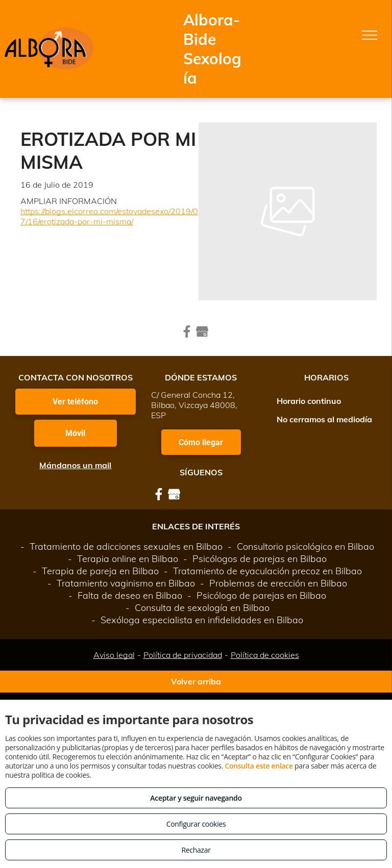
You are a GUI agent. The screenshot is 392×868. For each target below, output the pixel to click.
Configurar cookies (196, 824)
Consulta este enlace (259, 766)
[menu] (370, 35)
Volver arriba (196, 681)
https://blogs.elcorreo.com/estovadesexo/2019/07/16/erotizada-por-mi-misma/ (109, 216)
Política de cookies (265, 655)
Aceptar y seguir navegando (196, 798)
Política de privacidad (183, 655)
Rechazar (196, 850)
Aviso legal (114, 655)
